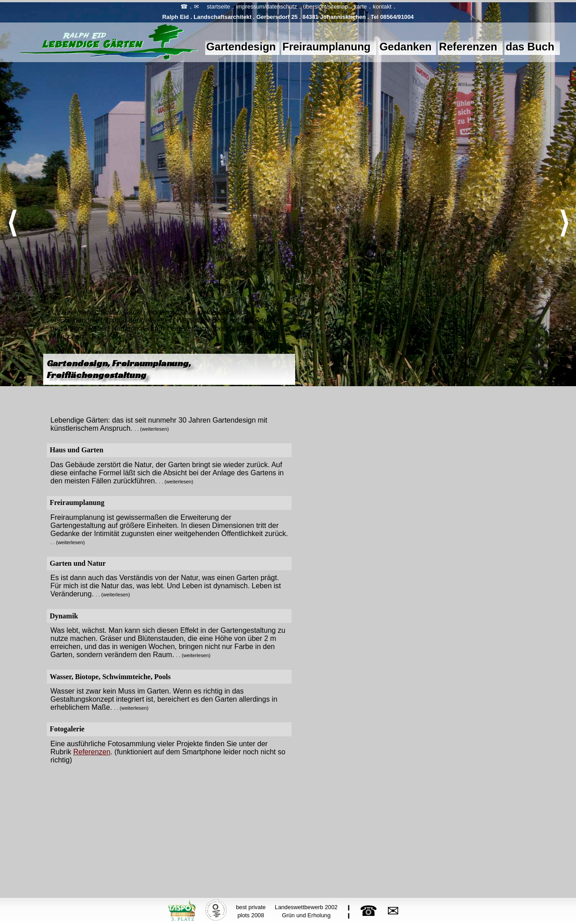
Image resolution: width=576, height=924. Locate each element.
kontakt (382, 7)
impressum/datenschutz (267, 7)
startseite (218, 7)
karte (360, 7)
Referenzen (468, 47)
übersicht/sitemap (325, 7)
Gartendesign (241, 47)
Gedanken (405, 47)
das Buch (530, 47)
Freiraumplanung (327, 47)
